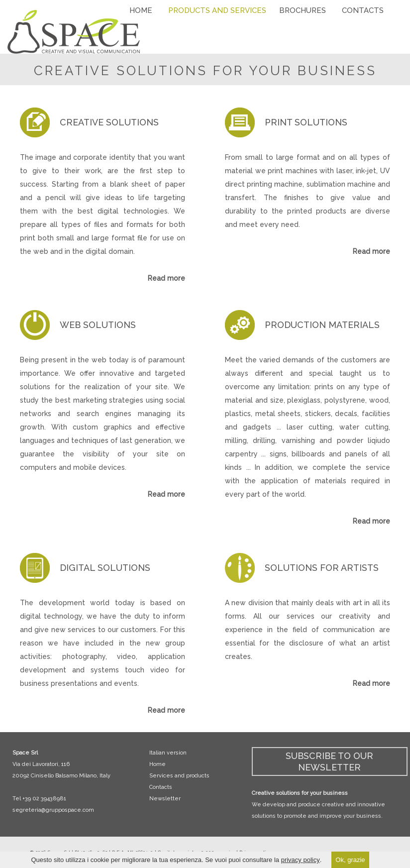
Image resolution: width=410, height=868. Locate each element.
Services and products (179, 776)
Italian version (168, 753)
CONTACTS (363, 10)
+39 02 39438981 (44, 799)
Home (157, 764)
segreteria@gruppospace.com (53, 810)
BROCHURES (303, 10)
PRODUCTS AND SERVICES (217, 10)
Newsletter (165, 799)
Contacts (161, 787)
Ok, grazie (350, 860)
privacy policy (301, 860)
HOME (141, 10)
